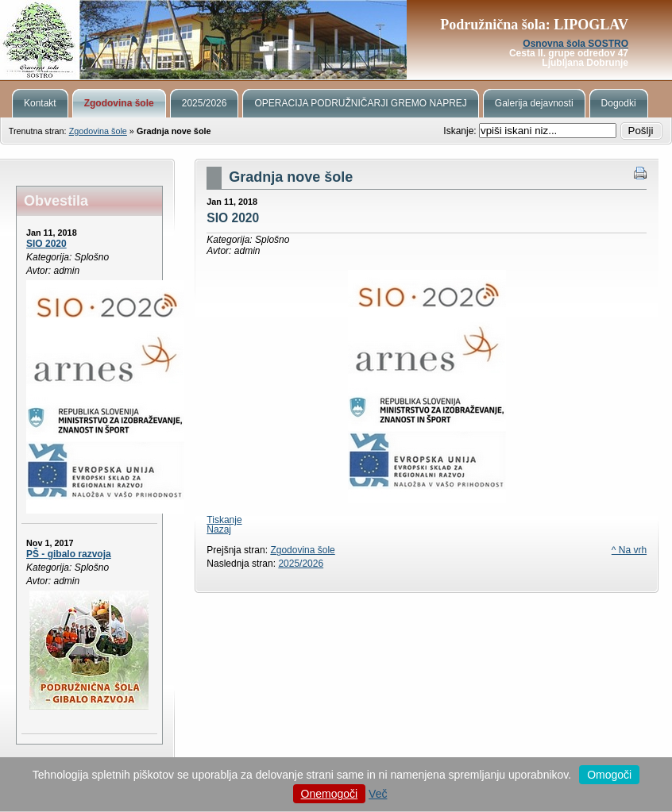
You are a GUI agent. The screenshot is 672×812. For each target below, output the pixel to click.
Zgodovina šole (98, 131)
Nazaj (219, 529)
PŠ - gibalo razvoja (69, 554)
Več (378, 794)
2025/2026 (301, 564)
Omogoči (609, 775)
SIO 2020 (46, 244)
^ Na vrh (629, 550)
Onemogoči (330, 794)
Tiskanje (224, 520)
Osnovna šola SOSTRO (575, 44)
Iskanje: (461, 131)
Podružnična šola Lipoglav (336, 40)
